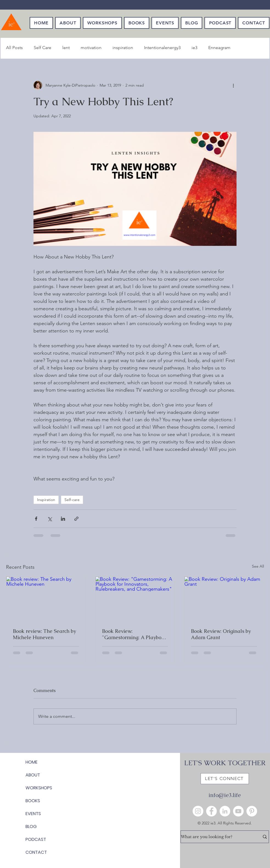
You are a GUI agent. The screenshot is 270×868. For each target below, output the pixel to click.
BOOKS (33, 801)
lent (66, 48)
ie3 (194, 48)
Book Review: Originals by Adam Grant (221, 634)
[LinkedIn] (225, 811)
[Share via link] (76, 519)
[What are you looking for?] (216, 837)
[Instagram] (198, 811)
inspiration (123, 48)
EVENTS (33, 814)
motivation (91, 48)
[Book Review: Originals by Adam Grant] (224, 599)
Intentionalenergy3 (162, 48)
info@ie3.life (225, 795)
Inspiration (46, 500)
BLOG (31, 826)
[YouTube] (238, 811)
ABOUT (33, 775)
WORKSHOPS (39, 788)
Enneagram (219, 48)
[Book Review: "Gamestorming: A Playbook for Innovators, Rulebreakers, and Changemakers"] (135, 599)
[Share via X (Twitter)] (50, 519)
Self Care (43, 48)
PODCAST (36, 839)
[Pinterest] (252, 811)
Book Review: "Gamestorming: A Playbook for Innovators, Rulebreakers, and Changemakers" (135, 634)
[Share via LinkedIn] (63, 519)
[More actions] (233, 85)
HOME (32, 762)
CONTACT (36, 852)
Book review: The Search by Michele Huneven (44, 634)
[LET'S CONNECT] (225, 779)
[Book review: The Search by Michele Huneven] (46, 599)
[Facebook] (211, 811)
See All (258, 566)
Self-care (72, 500)
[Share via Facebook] (36, 519)
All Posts (14, 48)
